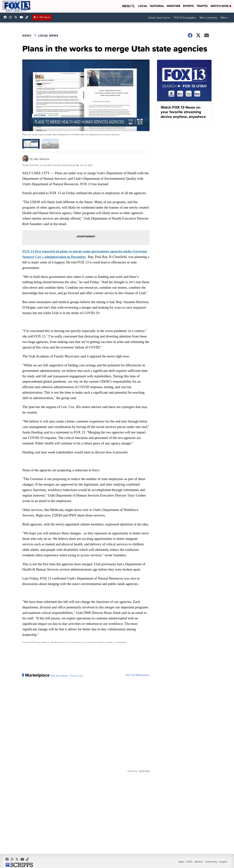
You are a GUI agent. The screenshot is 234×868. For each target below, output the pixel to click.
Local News (49, 36)
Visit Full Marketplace (137, 686)
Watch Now (221, 6)
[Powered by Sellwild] (144, 782)
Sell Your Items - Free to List (67, 687)
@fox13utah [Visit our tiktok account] (28, 17)
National (157, 6)
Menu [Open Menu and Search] (128, 6)
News (27, 36)
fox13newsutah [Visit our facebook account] (6, 17)
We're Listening (208, 18)
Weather (173, 6)
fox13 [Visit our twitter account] (17, 17)
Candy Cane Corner (159, 18)
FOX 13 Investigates (185, 18)
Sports (188, 6)
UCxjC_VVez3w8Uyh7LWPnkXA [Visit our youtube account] (22, 17)
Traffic (202, 6)
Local (143, 6)
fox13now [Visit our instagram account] (11, 17)
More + (225, 18)
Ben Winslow (42, 159)
